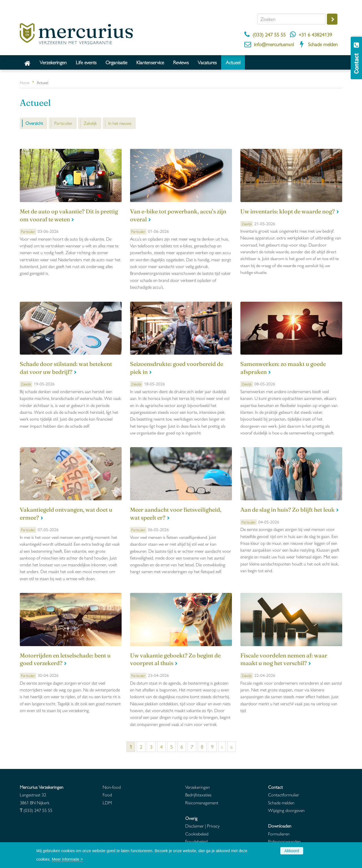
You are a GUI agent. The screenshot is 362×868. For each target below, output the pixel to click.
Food (107, 795)
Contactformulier (284, 795)
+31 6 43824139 (315, 34)
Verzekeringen (198, 787)
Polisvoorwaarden (284, 841)
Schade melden (323, 44)
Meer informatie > (67, 859)
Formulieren (279, 834)
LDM (107, 802)
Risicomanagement (202, 802)
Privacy (213, 826)
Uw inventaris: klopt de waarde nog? (288, 211)
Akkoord (292, 851)
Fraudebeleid (196, 841)
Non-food (112, 787)
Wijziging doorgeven (286, 810)
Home (25, 82)
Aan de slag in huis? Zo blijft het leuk (287, 510)
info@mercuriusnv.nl (274, 44)
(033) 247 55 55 (269, 34)
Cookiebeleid (197, 834)
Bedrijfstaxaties (198, 795)
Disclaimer (195, 826)
